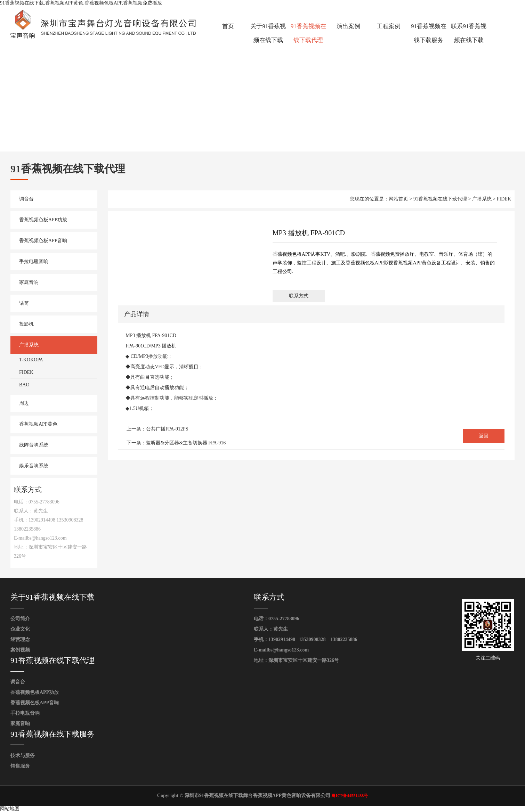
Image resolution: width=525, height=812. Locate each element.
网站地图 (10, 809)
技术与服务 (23, 756)
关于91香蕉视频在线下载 (268, 33)
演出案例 (348, 26)
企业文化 (20, 629)
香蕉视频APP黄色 (38, 424)
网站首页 (398, 199)
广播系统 (29, 345)
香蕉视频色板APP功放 (43, 220)
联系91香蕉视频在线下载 (469, 33)
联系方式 (299, 296)
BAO (24, 385)
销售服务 (20, 766)
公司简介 (20, 619)
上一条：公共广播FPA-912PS (157, 429)
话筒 (24, 303)
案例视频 (20, 650)
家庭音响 (29, 282)
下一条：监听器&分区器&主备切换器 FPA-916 (176, 443)
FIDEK (26, 372)
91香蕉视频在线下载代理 (308, 33)
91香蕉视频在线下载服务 (429, 33)
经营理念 (20, 639)
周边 (24, 403)
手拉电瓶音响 (34, 261)
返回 (484, 436)
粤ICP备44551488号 (350, 796)
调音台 (26, 199)
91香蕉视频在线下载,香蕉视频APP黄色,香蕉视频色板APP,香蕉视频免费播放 (81, 3)
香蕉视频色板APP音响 (43, 241)
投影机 (26, 324)
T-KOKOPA (31, 360)
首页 (228, 26)
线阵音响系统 (34, 445)
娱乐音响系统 (34, 466)
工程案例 (389, 26)
